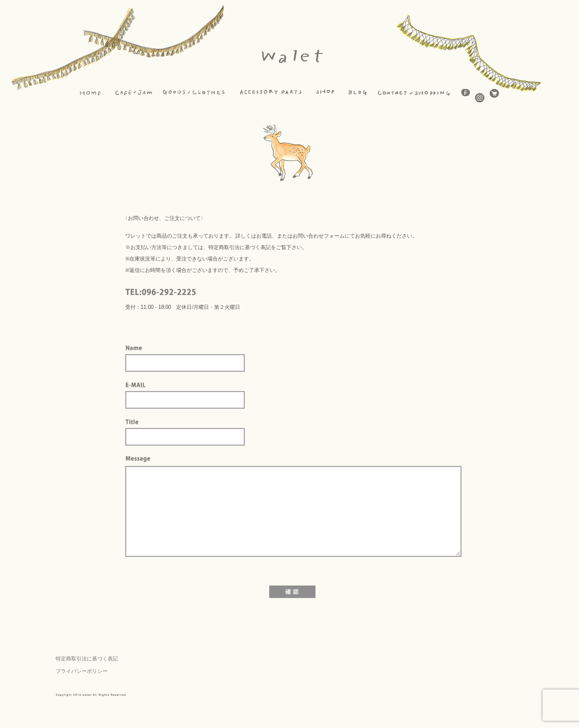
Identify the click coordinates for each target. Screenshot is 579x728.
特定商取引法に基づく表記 (87, 659)
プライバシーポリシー (82, 671)
